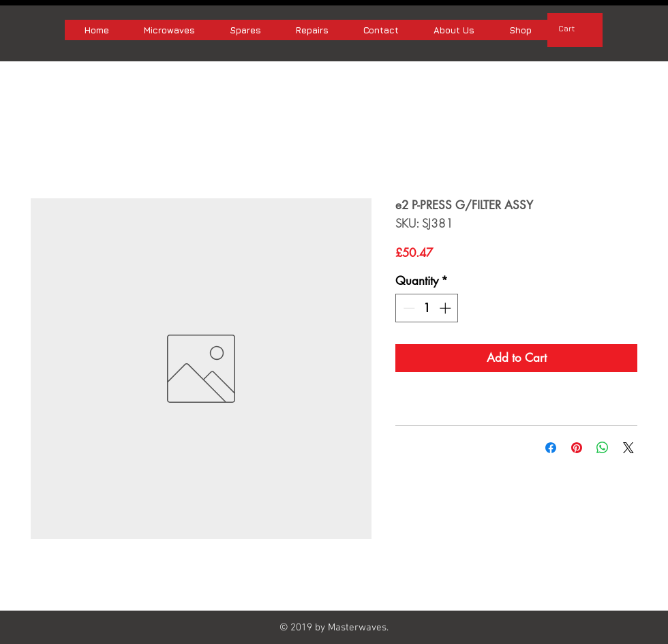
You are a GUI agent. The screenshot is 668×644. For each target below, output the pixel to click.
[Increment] (446, 308)
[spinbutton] (427, 308)
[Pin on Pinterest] (577, 448)
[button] (575, 29)
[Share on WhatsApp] (603, 448)
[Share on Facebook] (551, 448)
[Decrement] (408, 308)
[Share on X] (628, 448)
